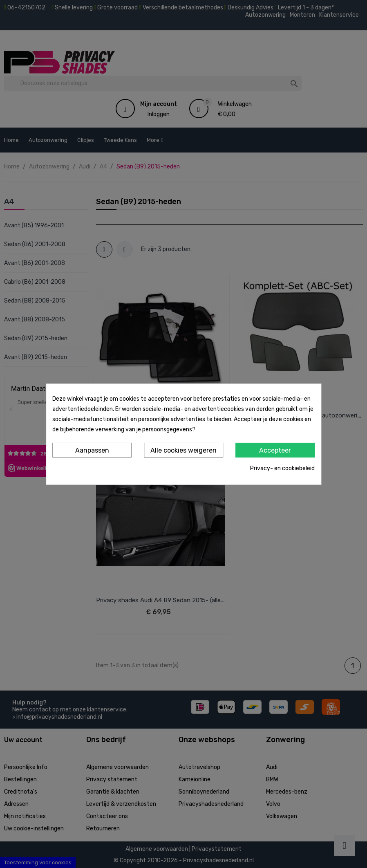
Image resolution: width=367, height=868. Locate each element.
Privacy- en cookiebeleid (282, 468)
